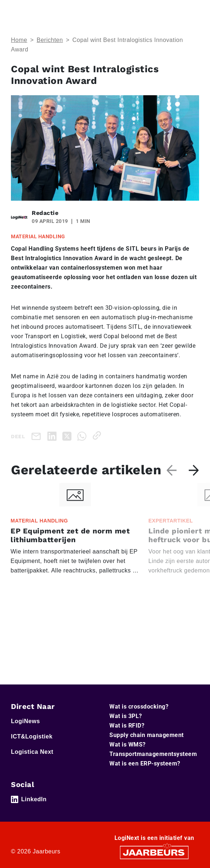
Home (19, 40)
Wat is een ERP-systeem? (145, 763)
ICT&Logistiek (32, 736)
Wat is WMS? (128, 744)
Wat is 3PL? (126, 716)
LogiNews (26, 721)
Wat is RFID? (127, 726)
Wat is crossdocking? (139, 707)
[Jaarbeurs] (154, 852)
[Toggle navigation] (192, 10)
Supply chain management (147, 735)
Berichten (50, 40)
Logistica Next (32, 752)
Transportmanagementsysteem (153, 754)
